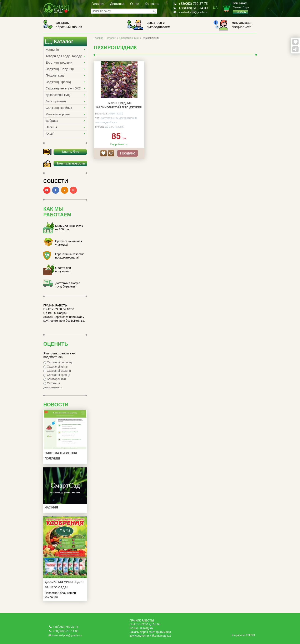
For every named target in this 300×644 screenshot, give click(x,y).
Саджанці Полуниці (60, 69)
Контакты (152, 4)
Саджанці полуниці (58, 362)
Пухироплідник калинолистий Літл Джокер (119, 105)
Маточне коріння (58, 114)
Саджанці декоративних (53, 385)
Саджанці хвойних (59, 108)
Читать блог (70, 152)
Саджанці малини (57, 371)
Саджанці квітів (56, 367)
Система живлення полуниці (61, 456)
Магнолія (52, 50)
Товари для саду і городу (64, 56)
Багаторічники (56, 101)
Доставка (117, 4)
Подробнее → (119, 144)
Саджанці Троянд (58, 82)
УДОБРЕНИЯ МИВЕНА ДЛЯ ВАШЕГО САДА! (64, 585)
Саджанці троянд (57, 375)
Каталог (111, 38)
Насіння (51, 127)
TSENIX (250, 635)
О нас (135, 4)
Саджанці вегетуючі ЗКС (63, 88)
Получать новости (70, 163)
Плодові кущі (55, 75)
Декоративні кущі (58, 95)
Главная (98, 4)
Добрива (52, 121)
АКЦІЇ (50, 134)
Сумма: (245, 8)
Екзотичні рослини (59, 62)
